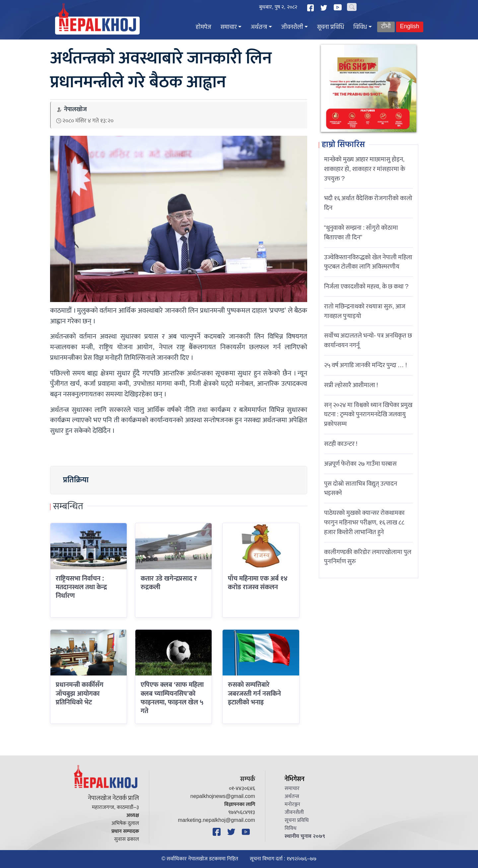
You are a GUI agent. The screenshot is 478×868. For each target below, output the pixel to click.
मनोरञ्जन (292, 804)
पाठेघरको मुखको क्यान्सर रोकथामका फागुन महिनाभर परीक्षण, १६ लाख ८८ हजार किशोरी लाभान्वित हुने (364, 522)
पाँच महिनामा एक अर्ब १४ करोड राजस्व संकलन (258, 583)
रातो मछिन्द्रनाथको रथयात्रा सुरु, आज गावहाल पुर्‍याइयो (365, 311)
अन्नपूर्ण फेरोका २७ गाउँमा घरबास (360, 464)
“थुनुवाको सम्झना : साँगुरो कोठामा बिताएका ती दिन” (361, 233)
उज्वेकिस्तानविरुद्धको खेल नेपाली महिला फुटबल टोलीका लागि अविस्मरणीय (368, 262)
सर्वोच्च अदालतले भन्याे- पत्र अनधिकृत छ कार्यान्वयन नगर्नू (368, 340)
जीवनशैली (292, 27)
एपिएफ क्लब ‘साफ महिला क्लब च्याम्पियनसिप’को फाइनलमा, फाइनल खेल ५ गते (172, 698)
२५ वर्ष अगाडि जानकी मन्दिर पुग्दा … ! (366, 365)
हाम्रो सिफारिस (343, 145)
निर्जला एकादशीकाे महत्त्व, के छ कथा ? (366, 286)
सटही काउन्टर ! (341, 444)
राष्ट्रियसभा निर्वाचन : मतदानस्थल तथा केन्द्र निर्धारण (81, 587)
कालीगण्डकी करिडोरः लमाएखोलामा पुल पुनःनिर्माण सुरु (368, 557)
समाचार (229, 27)
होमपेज (204, 27)
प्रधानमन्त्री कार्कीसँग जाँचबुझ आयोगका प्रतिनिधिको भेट (80, 694)
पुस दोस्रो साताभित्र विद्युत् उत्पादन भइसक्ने (361, 488)
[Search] (352, 7)
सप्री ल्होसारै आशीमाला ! (351, 385)
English (410, 27)
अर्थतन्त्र (259, 27)
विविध (360, 27)
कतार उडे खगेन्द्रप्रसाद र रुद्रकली (169, 583)
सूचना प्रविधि (331, 27)
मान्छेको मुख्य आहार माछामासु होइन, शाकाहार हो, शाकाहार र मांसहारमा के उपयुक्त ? (365, 169)
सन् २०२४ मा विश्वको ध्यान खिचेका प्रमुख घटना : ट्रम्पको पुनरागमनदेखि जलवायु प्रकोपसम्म (368, 415)
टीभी (386, 27)
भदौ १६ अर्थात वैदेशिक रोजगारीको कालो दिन (368, 203)
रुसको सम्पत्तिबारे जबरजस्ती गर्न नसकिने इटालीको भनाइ (254, 694)
